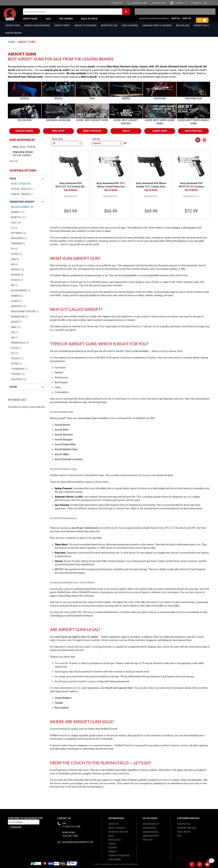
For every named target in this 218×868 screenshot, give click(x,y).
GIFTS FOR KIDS (193, 134)
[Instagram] (200, 865)
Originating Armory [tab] (22, 205)
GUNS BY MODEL (25, 134)
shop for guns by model (56, 74)
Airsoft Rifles (62, 433)
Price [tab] (13, 182)
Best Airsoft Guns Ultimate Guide (25, 80)
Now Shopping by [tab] (22, 143)
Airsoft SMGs (62, 458)
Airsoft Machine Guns (66, 453)
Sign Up (187, 20)
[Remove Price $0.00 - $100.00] (10, 151)
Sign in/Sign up (151, 824)
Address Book (151, 832)
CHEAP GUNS (160, 134)
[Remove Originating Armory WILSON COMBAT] (10, 157)
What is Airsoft (89, 80)
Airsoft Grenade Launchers (69, 463)
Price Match (184, 832)
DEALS (126, 134)
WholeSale (115, 840)
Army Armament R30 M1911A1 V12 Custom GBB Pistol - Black (71, 189)
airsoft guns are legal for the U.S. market (76, 640)
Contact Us (184, 824)
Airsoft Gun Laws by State (119, 691)
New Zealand (62, 711)
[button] (181, 3)
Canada (59, 706)
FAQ (179, 836)
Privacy (113, 852)
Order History (151, 836)
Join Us (112, 844)
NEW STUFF (58, 134)
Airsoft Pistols (62, 428)
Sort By (96, 142)
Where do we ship (118, 832)
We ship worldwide (76, 77)
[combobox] (77, 13)
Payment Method (187, 828)
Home (11, 45)
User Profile (150, 828)
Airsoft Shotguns (64, 443)
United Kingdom (63, 701)
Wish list (148, 840)
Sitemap (113, 848)
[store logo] (17, 16)
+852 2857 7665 (70, 836)
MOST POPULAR (92, 134)
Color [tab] (13, 390)
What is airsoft (117, 828)
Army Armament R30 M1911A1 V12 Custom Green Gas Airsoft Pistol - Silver (191, 189)
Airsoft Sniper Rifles (65, 448)
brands (92, 70)
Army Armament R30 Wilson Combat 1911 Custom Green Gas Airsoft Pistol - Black (151, 189)
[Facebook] (192, 865)
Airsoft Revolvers (64, 438)
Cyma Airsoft (195, 70)
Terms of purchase (119, 856)
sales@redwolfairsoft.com (78, 842)
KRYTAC (59, 573)
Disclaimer (115, 860)
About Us (113, 824)
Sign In (175, 20)
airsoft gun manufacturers (85, 531)
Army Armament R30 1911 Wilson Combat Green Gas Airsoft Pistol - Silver (111, 189)
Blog (111, 836)
